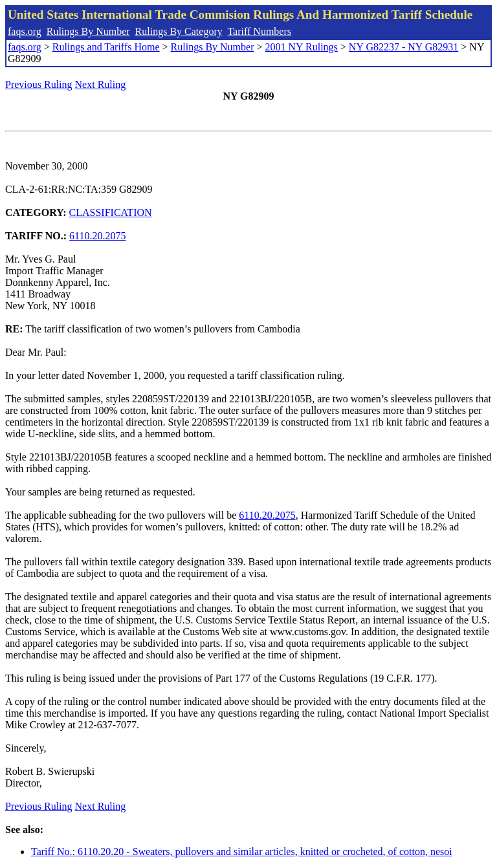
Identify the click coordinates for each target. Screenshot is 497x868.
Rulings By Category (179, 31)
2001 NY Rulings (302, 47)
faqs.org (25, 31)
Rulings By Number (88, 31)
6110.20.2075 (97, 236)
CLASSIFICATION (111, 212)
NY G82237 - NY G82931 (403, 47)
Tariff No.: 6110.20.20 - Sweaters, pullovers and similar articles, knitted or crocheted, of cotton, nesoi (242, 852)
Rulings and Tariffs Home (106, 47)
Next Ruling (101, 84)
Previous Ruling (39, 84)
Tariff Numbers (259, 31)
